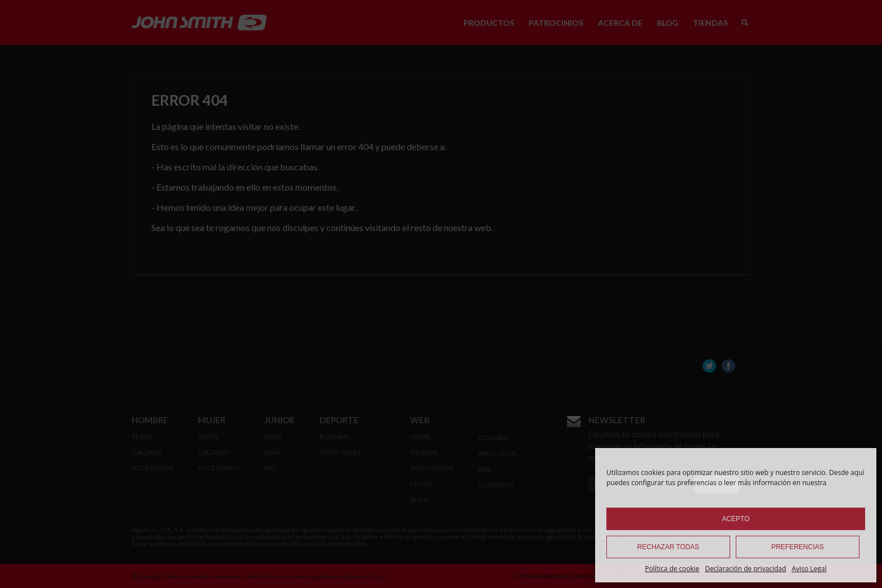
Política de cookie (672, 569)
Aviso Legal (809, 569)
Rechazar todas (668, 547)
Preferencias (797, 547)
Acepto (735, 519)
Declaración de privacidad (745, 569)
